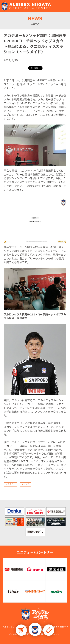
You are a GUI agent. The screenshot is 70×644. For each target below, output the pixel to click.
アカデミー (10, 484)
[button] (35, 629)
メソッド (25, 484)
